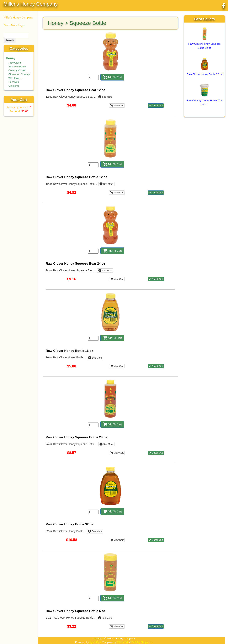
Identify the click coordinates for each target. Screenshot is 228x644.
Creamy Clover (17, 70)
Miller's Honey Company (31, 4)
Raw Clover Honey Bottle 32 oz (204, 74)
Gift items (14, 86)
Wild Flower (15, 78)
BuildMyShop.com (142, 642)
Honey (11, 58)
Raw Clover (15, 63)
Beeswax (14, 82)
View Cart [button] (117, 106)
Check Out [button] (156, 106)
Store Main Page (14, 25)
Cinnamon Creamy (19, 74)
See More (105, 97)
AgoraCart (95, 642)
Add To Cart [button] (112, 77)
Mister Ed (122, 642)
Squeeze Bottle (17, 67)
